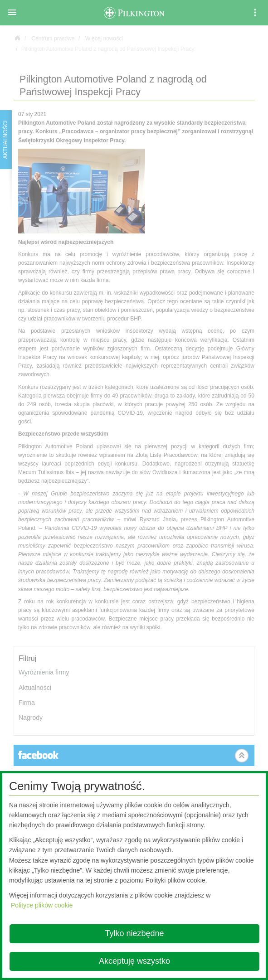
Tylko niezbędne (134, 933)
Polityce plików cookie (42, 905)
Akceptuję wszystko (134, 961)
